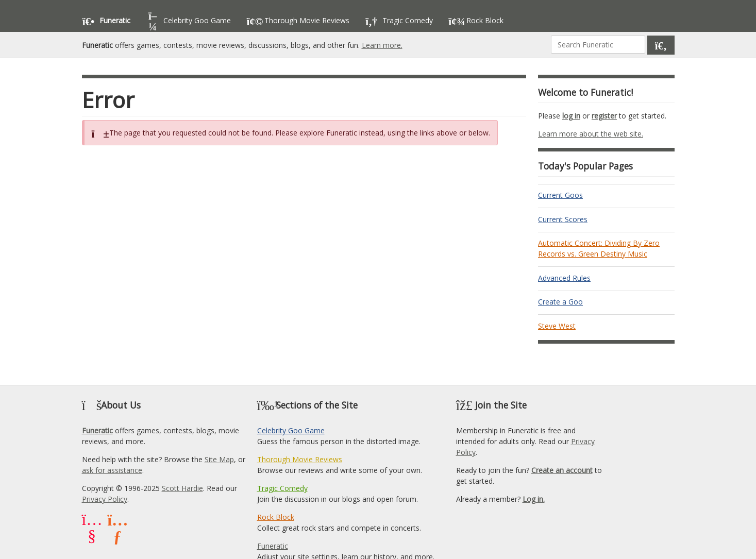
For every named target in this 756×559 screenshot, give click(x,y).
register (604, 116)
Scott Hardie (182, 488)
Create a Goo (560, 302)
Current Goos (560, 195)
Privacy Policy (105, 499)
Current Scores (563, 219)
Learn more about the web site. (591, 134)
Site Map (219, 459)
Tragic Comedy (282, 488)
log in (571, 116)
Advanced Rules (564, 278)
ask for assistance (112, 470)
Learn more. (382, 45)
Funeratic (97, 430)
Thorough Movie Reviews (300, 459)
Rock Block (276, 517)
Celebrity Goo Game (291, 430)
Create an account (562, 470)
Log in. (534, 499)
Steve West (557, 326)
